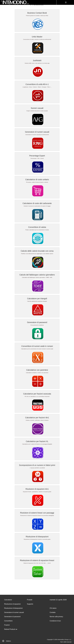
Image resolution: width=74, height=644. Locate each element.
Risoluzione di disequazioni (37, 537)
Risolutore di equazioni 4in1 (37, 489)
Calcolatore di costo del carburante (37, 203)
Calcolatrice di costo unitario (37, 180)
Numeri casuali (37, 108)
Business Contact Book (37, 13)
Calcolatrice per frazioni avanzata (37, 394)
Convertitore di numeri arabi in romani (37, 346)
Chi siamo (53, 608)
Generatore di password (37, 322)
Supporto (30, 604)
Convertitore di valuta (37, 227)
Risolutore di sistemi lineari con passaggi (37, 513)
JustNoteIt (37, 60)
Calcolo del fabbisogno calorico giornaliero (37, 275)
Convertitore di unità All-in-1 (37, 84)
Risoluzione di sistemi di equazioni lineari (37, 560)
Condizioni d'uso (55, 621)
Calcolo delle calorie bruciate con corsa (37, 251)
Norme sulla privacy (56, 617)
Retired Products (10, 629)
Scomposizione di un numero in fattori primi (37, 465)
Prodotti (30, 600)
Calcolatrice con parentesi (37, 370)
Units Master (37, 37)
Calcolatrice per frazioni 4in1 (37, 418)
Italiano (8, 641)
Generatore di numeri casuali (37, 132)
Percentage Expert (37, 156)
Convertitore (8, 621)
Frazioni (7, 625)
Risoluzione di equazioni (12, 604)
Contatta (53, 612)
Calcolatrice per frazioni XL (37, 441)
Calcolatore (8, 600)
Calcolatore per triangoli (37, 299)
